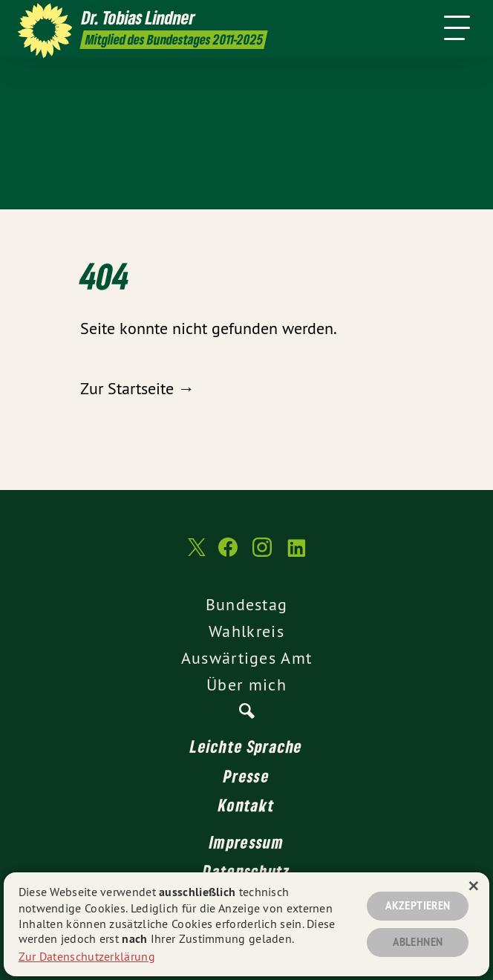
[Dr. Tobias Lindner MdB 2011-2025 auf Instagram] (262, 555)
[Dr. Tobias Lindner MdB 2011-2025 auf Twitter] (195, 554)
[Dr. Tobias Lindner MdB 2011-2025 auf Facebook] (228, 555)
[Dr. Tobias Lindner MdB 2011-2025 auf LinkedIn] (296, 555)
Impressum (246, 842)
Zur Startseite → (137, 388)
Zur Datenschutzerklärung (87, 956)
